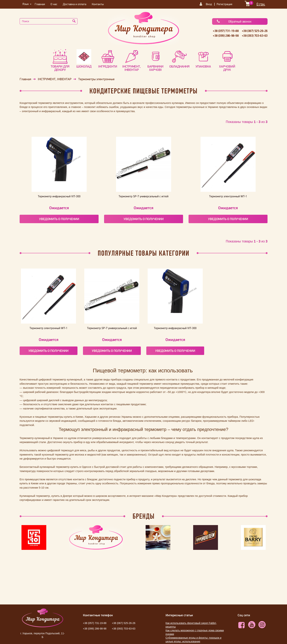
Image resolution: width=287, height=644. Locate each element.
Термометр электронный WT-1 (228, 196)
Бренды (144, 516)
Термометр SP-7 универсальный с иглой (143, 196)
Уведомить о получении (59, 219)
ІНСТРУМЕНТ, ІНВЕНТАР (55, 79)
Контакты (98, 4)
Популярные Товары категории (143, 253)
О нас (54, 4)
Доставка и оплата (75, 4)
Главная (40, 4)
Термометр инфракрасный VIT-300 (59, 196)
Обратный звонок (234, 21)
